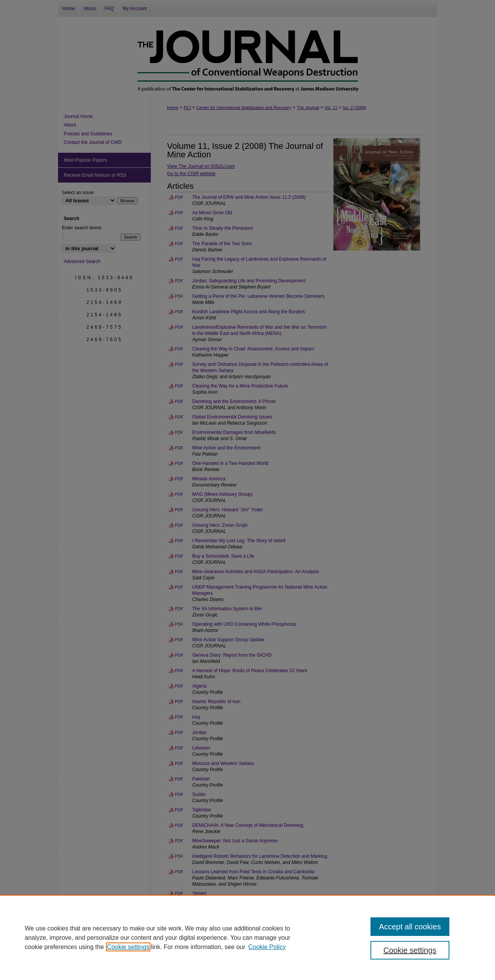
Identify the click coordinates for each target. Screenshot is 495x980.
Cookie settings (128, 947)
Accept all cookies (410, 927)
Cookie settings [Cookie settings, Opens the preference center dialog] (410, 950)
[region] (247, 937)
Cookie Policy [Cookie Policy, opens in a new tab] (267, 947)
